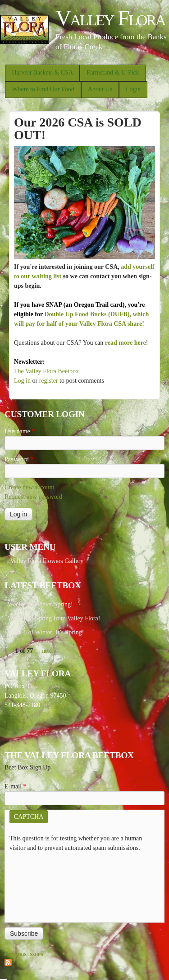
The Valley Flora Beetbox (46, 371)
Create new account (29, 487)
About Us (100, 89)
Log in (22, 381)
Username (20, 431)
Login (133, 89)
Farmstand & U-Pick (113, 73)
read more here (126, 343)
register (49, 381)
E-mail (16, 786)
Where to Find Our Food (43, 89)
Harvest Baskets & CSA (42, 73)
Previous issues (24, 954)
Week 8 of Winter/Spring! (40, 604)
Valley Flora (110, 18)
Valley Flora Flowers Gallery (47, 561)
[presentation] (46, 885)
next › (49, 651)
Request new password (33, 497)
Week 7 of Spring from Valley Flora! (54, 618)
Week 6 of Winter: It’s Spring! (46, 632)
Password (19, 459)
